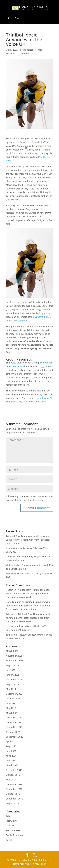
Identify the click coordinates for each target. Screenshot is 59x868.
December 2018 (14, 784)
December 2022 (14, 722)
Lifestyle (10, 826)
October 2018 (13, 794)
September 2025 (14, 661)
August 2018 (12, 803)
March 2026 (12, 651)
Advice (9, 816)
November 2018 (14, 789)
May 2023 (11, 708)
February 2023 (13, 718)
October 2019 (13, 775)
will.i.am (44, 398)
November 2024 (14, 680)
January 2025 (13, 675)
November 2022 (14, 727)
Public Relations (14, 835)
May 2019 (11, 780)
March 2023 (12, 713)
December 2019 (14, 770)
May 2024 (11, 689)
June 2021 (11, 751)
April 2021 (11, 756)
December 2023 (14, 694)
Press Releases (28, 50)
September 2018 (14, 799)
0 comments (24, 53)
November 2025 (14, 656)
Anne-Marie (39, 402)
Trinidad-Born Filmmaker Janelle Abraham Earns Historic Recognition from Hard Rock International (28, 540)
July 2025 (11, 670)
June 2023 (11, 703)
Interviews (11, 821)
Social (9, 840)
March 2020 (12, 765)
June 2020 (11, 761)
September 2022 (14, 737)
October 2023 (13, 699)
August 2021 (12, 746)
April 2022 (11, 741)
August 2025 (12, 665)
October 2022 (13, 732)
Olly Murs (23, 402)
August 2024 (12, 684)
